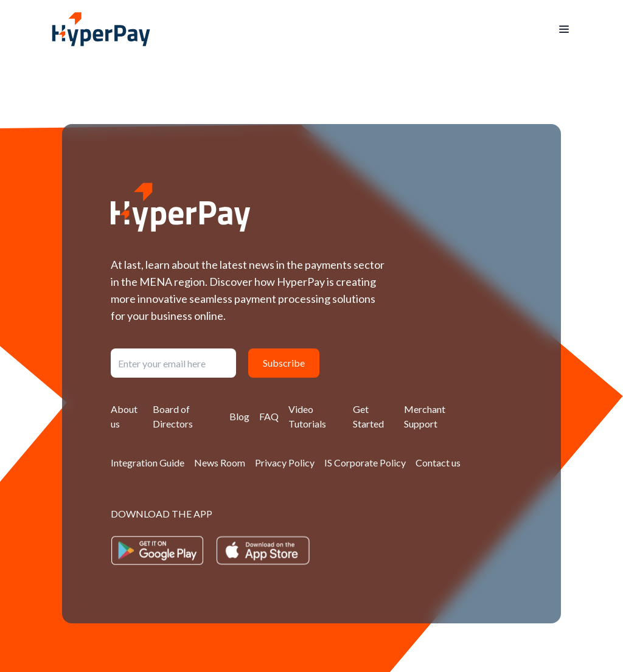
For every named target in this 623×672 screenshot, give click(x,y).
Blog (239, 416)
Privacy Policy (285, 462)
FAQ (269, 416)
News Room (220, 462)
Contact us (438, 462)
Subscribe (284, 363)
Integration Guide (148, 462)
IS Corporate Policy (365, 462)
